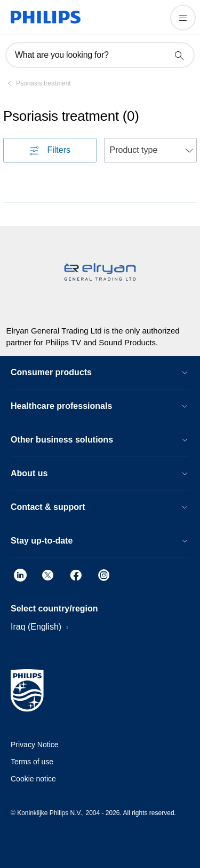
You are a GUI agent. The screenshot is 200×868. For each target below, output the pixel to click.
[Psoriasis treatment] (37, 83)
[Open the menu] (183, 18)
